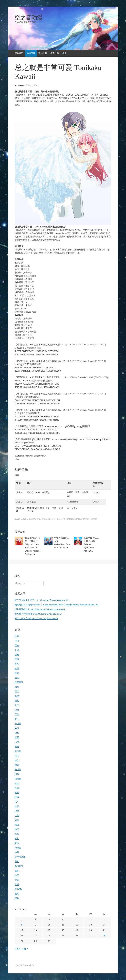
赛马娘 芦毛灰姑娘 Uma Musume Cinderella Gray (38, 614)
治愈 (17, 811)
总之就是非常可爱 (89, 519)
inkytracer (19, 85)
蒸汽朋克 (19, 866)
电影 (17, 829)
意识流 (18, 751)
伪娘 (17, 636)
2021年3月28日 (33, 85)
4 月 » (25, 949)
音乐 (17, 885)
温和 (17, 820)
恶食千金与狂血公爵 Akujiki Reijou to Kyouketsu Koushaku (91, 544)
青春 (17, 880)
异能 (17, 728)
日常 (53, 519)
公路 (17, 650)
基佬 (17, 696)
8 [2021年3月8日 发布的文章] (22, 925)
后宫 (17, 687)
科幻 (17, 839)
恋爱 (48, 519)
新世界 (18, 770)
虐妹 (17, 871)
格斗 (17, 802)
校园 (17, 797)
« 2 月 (18, 949)
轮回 (17, 875)
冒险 (17, 655)
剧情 (33, 519)
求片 (64, 53)
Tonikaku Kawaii (73, 519)
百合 (17, 834)
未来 (17, 783)
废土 (17, 719)
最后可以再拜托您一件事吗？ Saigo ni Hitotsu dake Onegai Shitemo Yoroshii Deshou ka (56, 605)
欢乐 (59, 519)
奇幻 (17, 701)
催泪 (17, 641)
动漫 (38, 519)
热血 (17, 825)
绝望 (17, 852)
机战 (17, 788)
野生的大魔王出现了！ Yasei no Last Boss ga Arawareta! (42, 600)
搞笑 (17, 760)
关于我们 (54, 53)
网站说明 (43, 53)
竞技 (17, 843)
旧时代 (18, 779)
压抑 (17, 678)
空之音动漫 (29, 18)
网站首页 (19, 53)
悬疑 (17, 747)
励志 (17, 673)
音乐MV (19, 889)
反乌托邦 (19, 682)
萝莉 (17, 862)
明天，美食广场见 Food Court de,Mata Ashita (36, 618)
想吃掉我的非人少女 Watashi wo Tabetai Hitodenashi (40, 609)
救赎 (17, 765)
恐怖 (17, 742)
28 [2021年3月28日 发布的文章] (104, 936)
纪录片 (18, 848)
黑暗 (17, 898)
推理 (17, 756)
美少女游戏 (20, 857)
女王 (17, 705)
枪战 (17, 793)
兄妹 (17, 645)
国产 (17, 691)
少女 (43, 519)
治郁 (17, 816)
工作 (17, 714)
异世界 (18, 724)
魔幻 (17, 894)
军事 (17, 659)
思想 (17, 733)
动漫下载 (31, 53)
